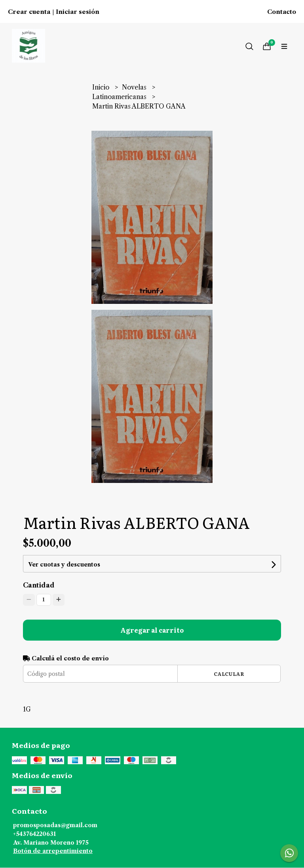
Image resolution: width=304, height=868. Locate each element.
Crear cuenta (29, 12)
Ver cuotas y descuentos (64, 565)
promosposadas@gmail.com (55, 825)
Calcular (229, 674)
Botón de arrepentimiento (53, 851)
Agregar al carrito (152, 630)
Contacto (282, 12)
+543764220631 (34, 834)
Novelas (135, 87)
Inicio (102, 87)
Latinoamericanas (120, 97)
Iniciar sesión (78, 12)
